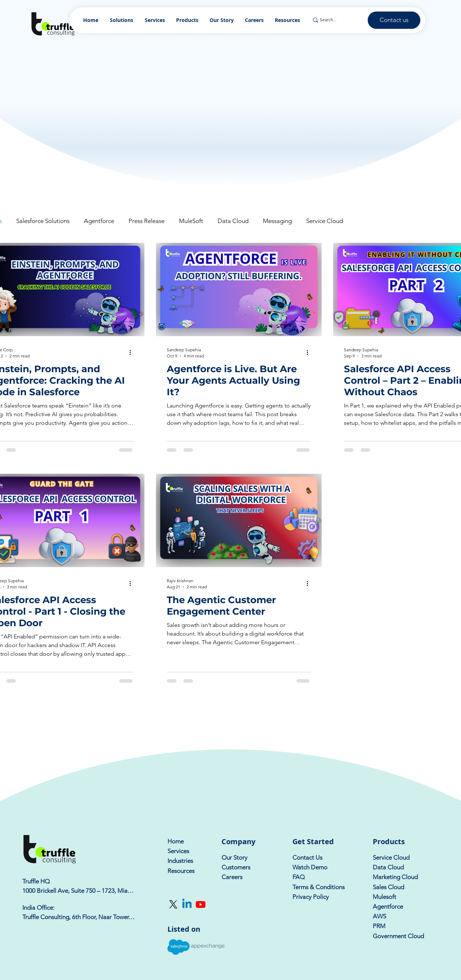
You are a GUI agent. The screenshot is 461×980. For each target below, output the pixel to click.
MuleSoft (191, 221)
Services (178, 851)
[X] (173, 904)
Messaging (277, 221)
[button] (187, 20)
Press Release (147, 221)
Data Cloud (233, 221)
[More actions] (133, 352)
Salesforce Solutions (43, 221)
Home (176, 841)
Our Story (234, 857)
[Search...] (336, 20)
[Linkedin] (187, 904)
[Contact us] (394, 20)
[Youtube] (201, 904)
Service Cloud (325, 221)
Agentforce (99, 221)
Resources (181, 871)
